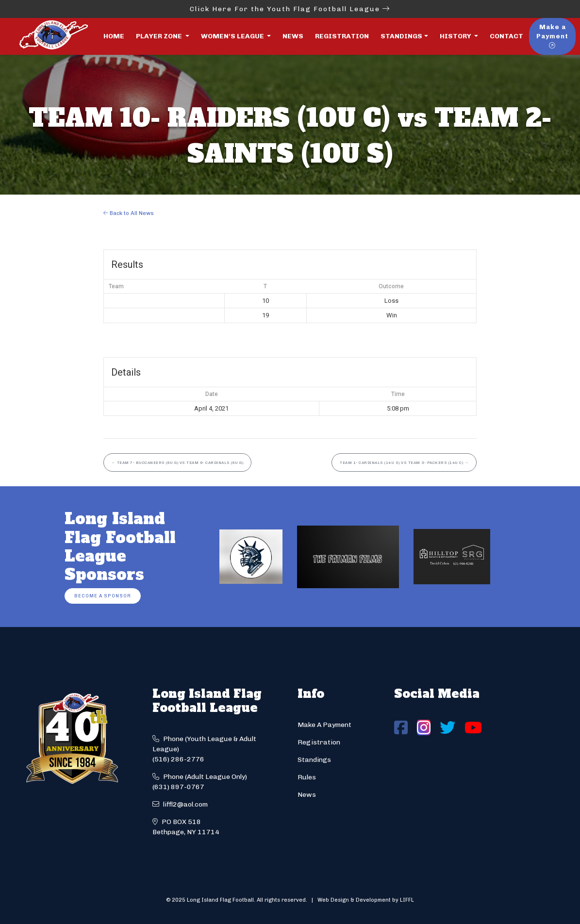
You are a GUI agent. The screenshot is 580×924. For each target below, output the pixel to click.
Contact (506, 36)
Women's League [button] (233, 36)
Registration (342, 36)
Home (114, 36)
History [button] (456, 36)
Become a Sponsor (103, 596)
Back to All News (129, 213)
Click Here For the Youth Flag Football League (290, 9)
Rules (307, 777)
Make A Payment (324, 725)
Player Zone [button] (160, 36)
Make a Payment (552, 36)
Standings (401, 36)
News (293, 36)
